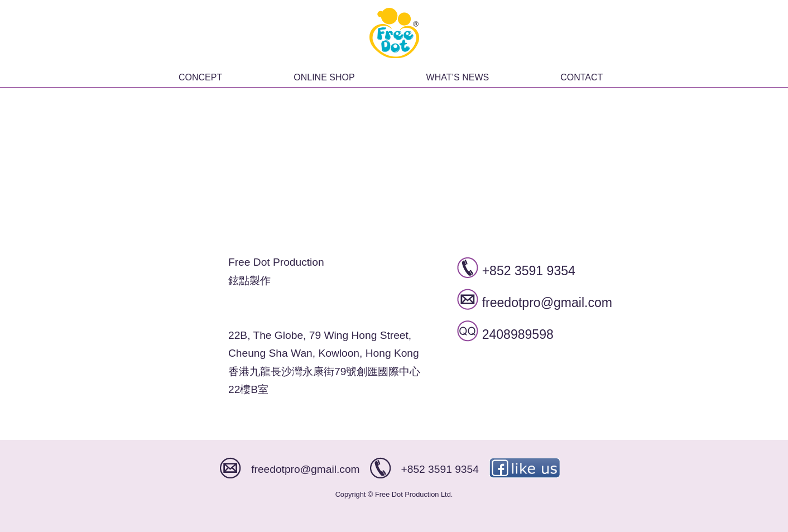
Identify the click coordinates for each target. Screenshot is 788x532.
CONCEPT (200, 77)
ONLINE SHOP (324, 77)
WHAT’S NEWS (458, 77)
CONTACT (582, 77)
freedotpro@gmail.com (547, 303)
